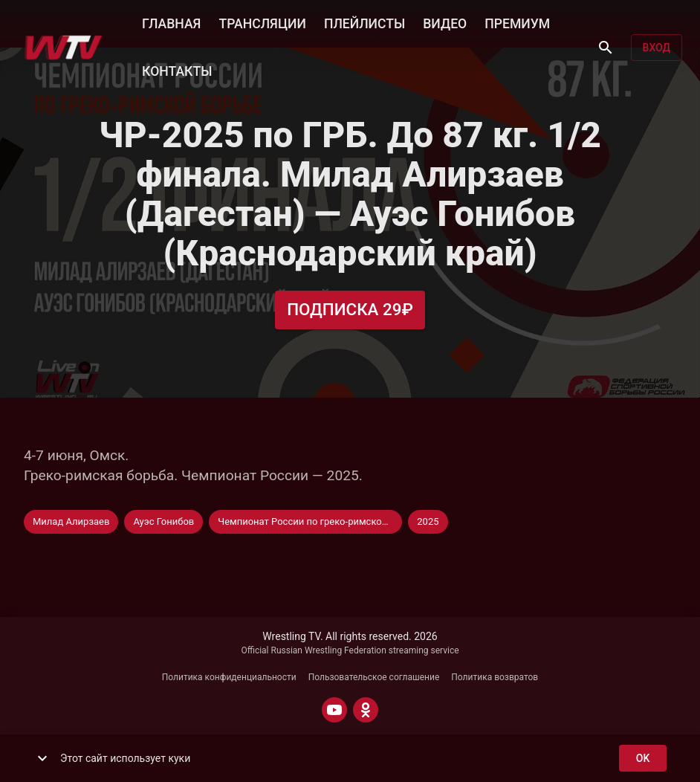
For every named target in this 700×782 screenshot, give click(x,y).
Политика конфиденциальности (229, 677)
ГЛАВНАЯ (171, 22)
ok (643, 759)
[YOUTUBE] (334, 710)
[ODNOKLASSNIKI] (366, 710)
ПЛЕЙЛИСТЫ (364, 22)
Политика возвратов (495, 677)
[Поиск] (606, 48)
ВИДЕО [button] (445, 22)
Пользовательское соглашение (374, 677)
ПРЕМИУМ (517, 22)
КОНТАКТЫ (177, 70)
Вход (657, 48)
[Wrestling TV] (64, 48)
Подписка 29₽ (350, 310)
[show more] (42, 758)
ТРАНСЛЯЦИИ (262, 22)
